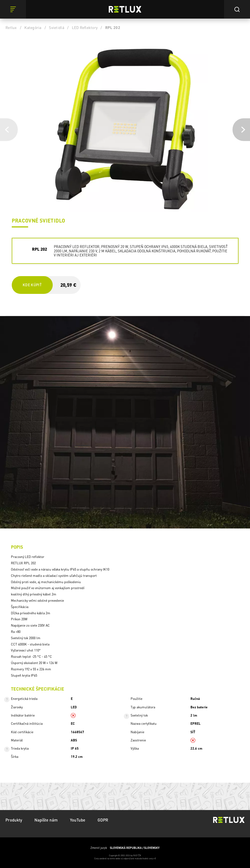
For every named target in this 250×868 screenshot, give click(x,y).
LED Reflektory (85, 27)
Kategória (33, 27)
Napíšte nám (46, 820)
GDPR (103, 820)
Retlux (11, 27)
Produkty (14, 820)
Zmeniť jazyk (125, 848)
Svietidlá (56, 27)
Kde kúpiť (32, 285)
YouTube (78, 820)
